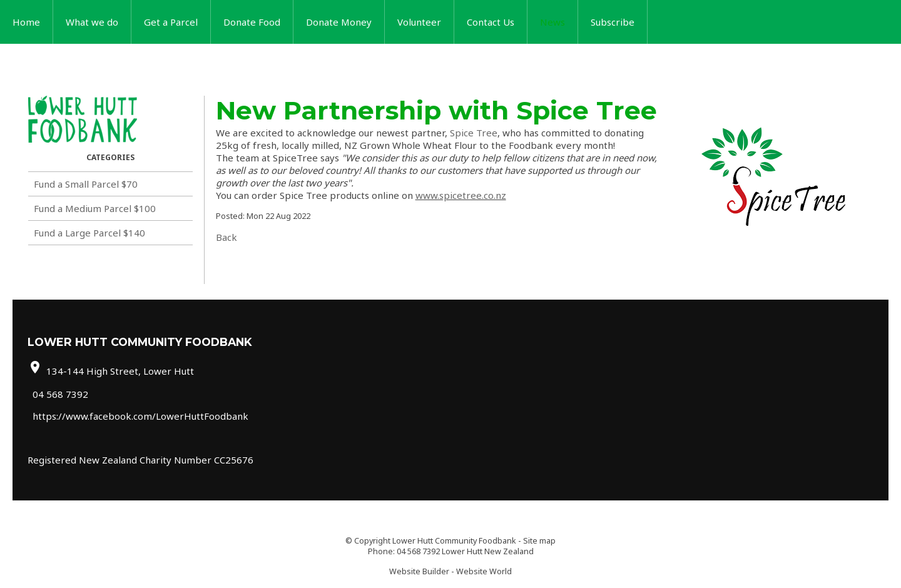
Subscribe (613, 22)
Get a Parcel (171, 22)
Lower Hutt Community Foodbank (454, 541)
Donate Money (339, 22)
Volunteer (419, 22)
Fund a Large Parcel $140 (89, 233)
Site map (539, 541)
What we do (92, 22)
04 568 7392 (60, 394)
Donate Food (252, 22)
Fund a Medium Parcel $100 (95, 208)
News (552, 22)
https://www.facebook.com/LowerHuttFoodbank (140, 416)
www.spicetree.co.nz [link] (461, 195)
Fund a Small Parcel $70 (86, 184)
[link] (474, 133)
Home (26, 22)
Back (227, 237)
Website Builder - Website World (450, 571)
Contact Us (491, 22)
